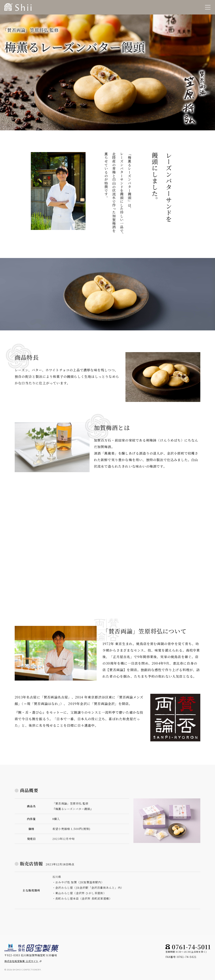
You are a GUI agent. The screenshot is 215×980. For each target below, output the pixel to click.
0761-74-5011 (191, 947)
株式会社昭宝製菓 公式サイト (23, 961)
